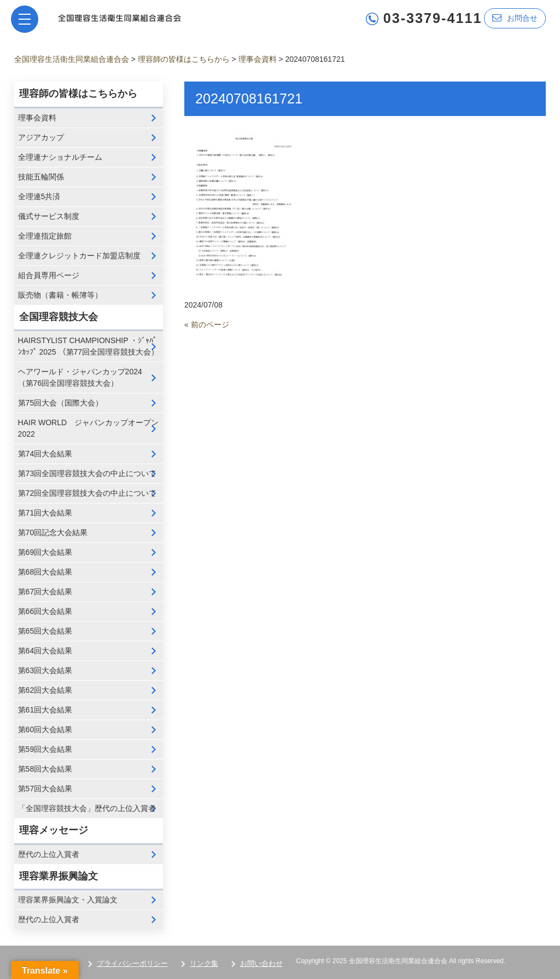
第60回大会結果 (45, 729)
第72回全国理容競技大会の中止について (87, 493)
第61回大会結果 (45, 710)
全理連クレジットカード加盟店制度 (79, 256)
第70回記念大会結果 (53, 532)
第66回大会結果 (45, 611)
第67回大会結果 (45, 592)
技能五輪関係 (41, 177)
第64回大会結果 (45, 651)
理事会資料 (37, 118)
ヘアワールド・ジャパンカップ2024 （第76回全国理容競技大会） (80, 377)
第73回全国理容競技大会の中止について (87, 473)
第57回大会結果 (45, 789)
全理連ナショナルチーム (60, 157)
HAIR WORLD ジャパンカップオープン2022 (88, 428)
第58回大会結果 (45, 769)
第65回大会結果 (45, 631)
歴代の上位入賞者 (49, 854)
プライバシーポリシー (132, 963)
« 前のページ (207, 325)
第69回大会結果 (45, 552)
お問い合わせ (261, 963)
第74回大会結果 (45, 454)
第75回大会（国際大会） (61, 403)
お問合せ (515, 18)
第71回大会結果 (45, 513)
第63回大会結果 (45, 670)
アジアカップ (41, 137)
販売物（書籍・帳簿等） (60, 295)
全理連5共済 (39, 196)
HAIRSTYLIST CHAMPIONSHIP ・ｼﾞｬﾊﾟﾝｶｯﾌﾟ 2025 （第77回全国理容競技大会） (89, 346)
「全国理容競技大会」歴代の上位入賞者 (87, 808)
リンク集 (204, 963)
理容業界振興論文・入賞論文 (68, 900)
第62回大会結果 (45, 690)
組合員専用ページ (49, 275)
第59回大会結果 (45, 749)
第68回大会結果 (45, 572)
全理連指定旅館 (45, 236)
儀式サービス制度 (49, 216)
